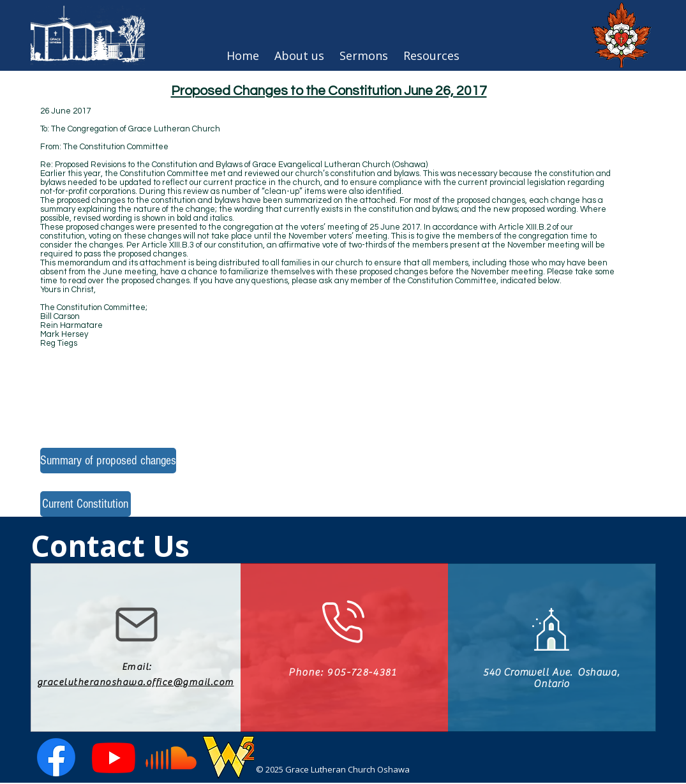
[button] (431, 55)
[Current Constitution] (86, 504)
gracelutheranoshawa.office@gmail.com (136, 682)
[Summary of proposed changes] (108, 461)
